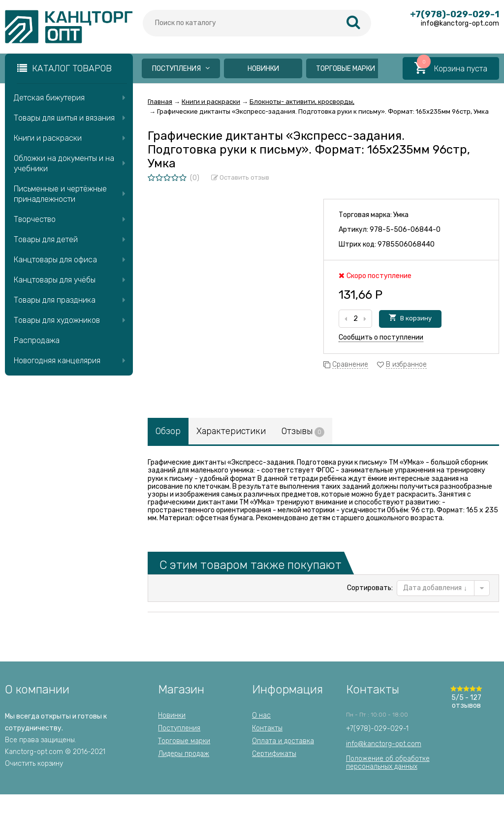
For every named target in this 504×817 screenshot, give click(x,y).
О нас (261, 715)
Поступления (181, 69)
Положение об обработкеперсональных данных (388, 763)
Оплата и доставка (283, 741)
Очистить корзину (34, 764)
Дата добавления (435, 588)
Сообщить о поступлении (381, 337)
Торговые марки (346, 69)
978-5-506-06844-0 (405, 230)
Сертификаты (274, 754)
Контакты (267, 728)
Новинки (263, 69)
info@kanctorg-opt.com (384, 744)
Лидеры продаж (184, 754)
